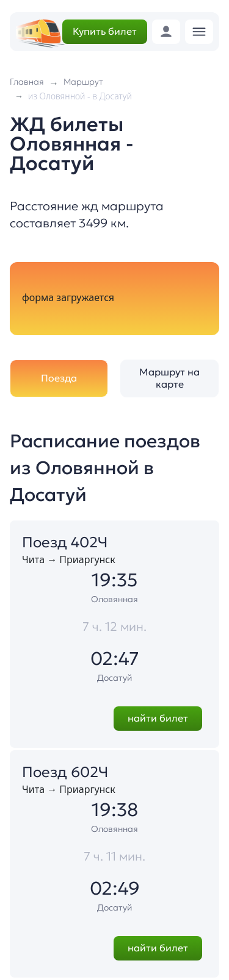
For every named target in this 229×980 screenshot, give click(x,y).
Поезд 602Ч (65, 772)
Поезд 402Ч (65, 542)
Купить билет (105, 31)
